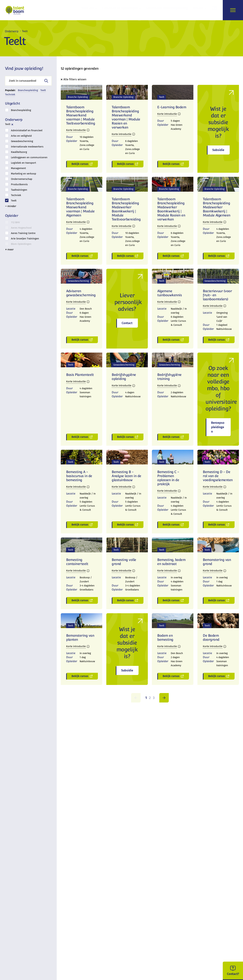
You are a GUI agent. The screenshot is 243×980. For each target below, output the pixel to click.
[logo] (16, 10)
